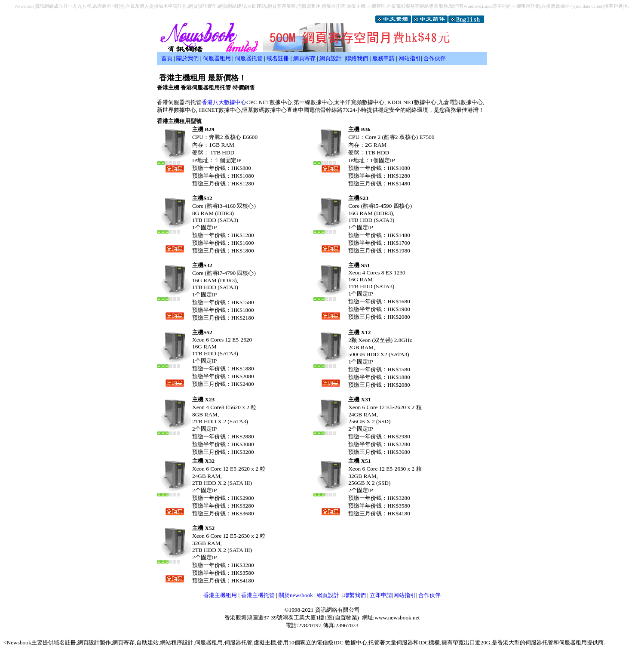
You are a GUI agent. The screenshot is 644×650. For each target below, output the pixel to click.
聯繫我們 (355, 595)
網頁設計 (331, 58)
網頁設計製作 (94, 642)
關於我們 (187, 58)
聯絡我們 (357, 58)
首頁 (167, 58)
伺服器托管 (249, 58)
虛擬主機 (265, 642)
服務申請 (383, 58)
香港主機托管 (258, 595)
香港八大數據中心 (224, 102)
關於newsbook (296, 595)
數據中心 (356, 642)
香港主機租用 (220, 595)
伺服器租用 (217, 58)
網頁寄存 (304, 58)
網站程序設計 (177, 642)
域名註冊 (278, 58)
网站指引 (410, 58)
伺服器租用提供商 (581, 642)
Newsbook (19, 642)
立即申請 (381, 595)
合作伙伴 (435, 58)
